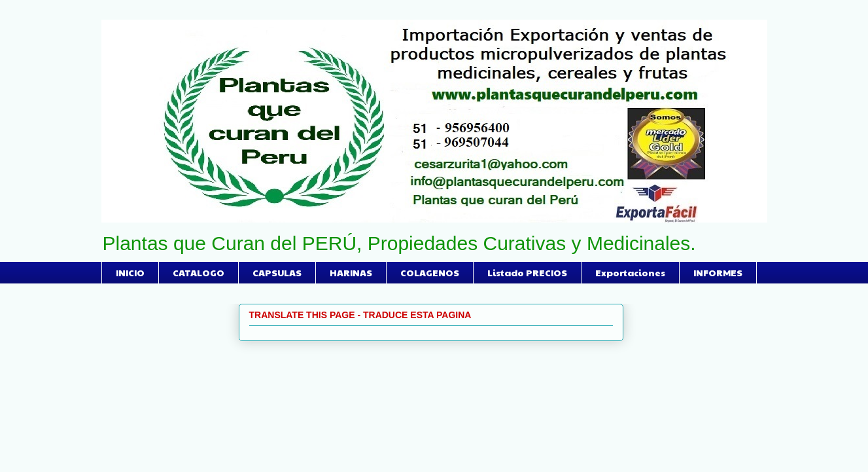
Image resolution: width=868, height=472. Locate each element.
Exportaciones (630, 272)
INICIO (130, 272)
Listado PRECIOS (527, 272)
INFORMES (718, 272)
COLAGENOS (430, 272)
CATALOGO (199, 272)
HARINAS (351, 272)
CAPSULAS (277, 272)
